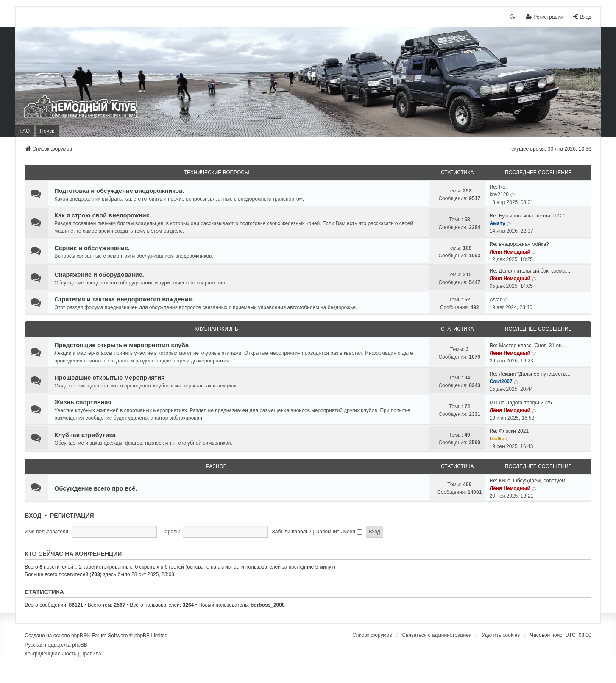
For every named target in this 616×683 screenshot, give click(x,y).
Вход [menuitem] (582, 17)
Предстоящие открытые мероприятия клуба (121, 345)
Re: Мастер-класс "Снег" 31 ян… (528, 346)
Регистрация (72, 516)
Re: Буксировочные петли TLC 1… (530, 216)
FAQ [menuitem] (25, 131)
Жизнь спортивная (83, 402)
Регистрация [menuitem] (544, 17)
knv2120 (499, 195)
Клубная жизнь (216, 329)
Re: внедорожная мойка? (519, 244)
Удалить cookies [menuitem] (501, 635)
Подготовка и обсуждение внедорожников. (119, 191)
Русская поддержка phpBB (56, 645)
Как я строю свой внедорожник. (103, 215)
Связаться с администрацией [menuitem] (437, 635)
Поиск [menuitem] (47, 131)
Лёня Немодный (510, 252)
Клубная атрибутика (85, 435)
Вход (33, 516)
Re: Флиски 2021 (509, 431)
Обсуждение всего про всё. (96, 488)
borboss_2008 (268, 605)
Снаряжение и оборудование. (99, 275)
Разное (216, 466)
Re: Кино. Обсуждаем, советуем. (528, 481)
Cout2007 (501, 382)
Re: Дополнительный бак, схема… (530, 271)
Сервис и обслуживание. (92, 248)
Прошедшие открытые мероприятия (109, 378)
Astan (496, 300)
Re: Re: (498, 187)
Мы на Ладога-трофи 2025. (521, 403)
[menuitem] (50, 654)
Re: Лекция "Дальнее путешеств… (530, 374)
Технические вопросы (216, 173)
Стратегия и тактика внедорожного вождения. (124, 299)
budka (497, 439)
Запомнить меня (339, 532)
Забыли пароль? (292, 532)
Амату (498, 223)
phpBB (79, 636)
